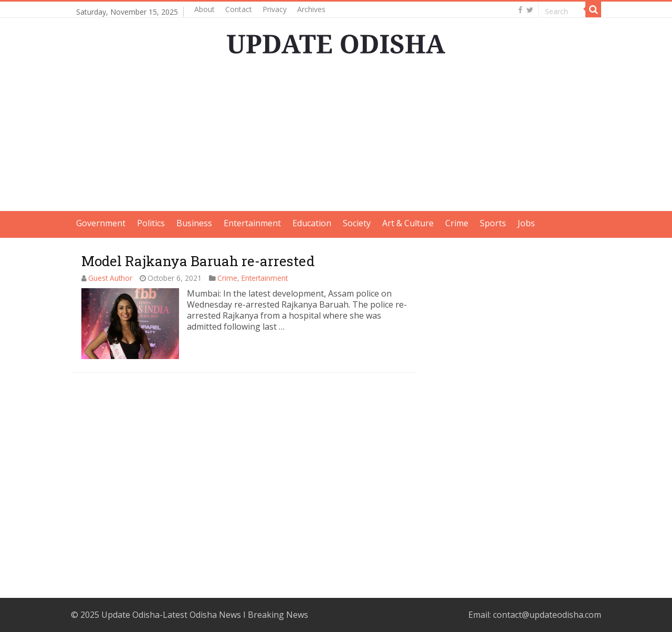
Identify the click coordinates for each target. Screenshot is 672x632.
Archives (311, 9)
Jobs (526, 223)
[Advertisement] (336, 138)
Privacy (275, 9)
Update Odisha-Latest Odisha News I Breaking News (205, 615)
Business (194, 223)
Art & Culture (408, 223)
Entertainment (252, 223)
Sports (493, 223)
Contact (239, 9)
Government (101, 223)
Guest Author (110, 278)
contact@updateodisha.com (547, 615)
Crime (457, 223)
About (204, 9)
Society (357, 223)
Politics (151, 223)
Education (312, 223)
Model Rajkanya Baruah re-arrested (198, 261)
